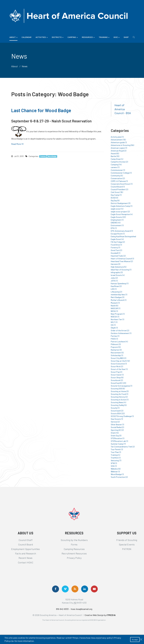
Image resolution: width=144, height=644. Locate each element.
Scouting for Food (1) (119, 394)
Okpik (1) (114, 328)
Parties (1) (115, 336)
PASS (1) (114, 339)
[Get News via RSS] (75, 589)
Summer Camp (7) (118, 444)
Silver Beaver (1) (117, 424)
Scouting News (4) (118, 402)
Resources (88, 37)
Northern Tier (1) (117, 319)
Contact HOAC (26, 562)
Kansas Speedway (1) (120, 283)
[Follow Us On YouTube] (94, 589)
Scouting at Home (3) (120, 391)
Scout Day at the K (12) (120, 361)
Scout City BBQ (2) (118, 358)
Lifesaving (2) (116, 292)
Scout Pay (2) (116, 372)
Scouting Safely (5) (119, 405)
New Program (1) (118, 314)
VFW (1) (114, 463)
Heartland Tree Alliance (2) (122, 261)
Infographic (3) (117, 272)
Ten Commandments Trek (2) (123, 447)
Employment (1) (117, 220)
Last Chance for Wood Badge (41, 110)
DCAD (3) (114, 198)
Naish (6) (114, 306)
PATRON (127, 549)
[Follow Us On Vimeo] (65, 589)
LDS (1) (114, 289)
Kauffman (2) (116, 286)
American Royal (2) (119, 151)
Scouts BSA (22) (118, 413)
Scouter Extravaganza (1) (121, 386)
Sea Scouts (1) (117, 419)
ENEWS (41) (116, 223)
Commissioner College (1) (121, 173)
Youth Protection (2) (119, 477)
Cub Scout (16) (117, 192)
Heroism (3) (115, 264)
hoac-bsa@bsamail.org (82, 609)
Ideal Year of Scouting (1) (121, 270)
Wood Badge (52, 156)
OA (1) (113, 325)
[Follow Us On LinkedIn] (85, 589)
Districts (58, 37)
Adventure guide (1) (119, 142)
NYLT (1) (114, 322)
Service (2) (115, 422)
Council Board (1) (118, 187)
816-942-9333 (62, 609)
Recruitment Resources (74, 553)
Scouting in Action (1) (120, 400)
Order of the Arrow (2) (120, 330)
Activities (42, 37)
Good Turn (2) (116, 250)
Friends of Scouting (127, 540)
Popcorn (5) (116, 347)
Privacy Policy (74, 558)
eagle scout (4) (117, 209)
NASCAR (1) (115, 308)
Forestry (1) (115, 247)
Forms (74, 544)
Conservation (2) (118, 178)
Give (117, 37)
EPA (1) (114, 228)
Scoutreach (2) (117, 411)
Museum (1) (115, 303)
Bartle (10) (115, 156)
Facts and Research (26, 553)
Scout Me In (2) (117, 366)
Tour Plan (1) (116, 452)
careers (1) (115, 167)
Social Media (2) (117, 427)
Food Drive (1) (116, 245)
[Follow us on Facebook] (56, 589)
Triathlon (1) (116, 458)
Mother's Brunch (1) (119, 300)
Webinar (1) (115, 471)
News (25, 66)
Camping (73, 37)
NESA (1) (114, 311)
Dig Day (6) (115, 200)
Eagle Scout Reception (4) (122, 214)
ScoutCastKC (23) (118, 383)
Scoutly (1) (115, 408)
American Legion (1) (119, 148)
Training (104, 37)
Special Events (127, 544)
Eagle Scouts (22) (118, 217)
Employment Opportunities (25, 549)
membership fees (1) (119, 294)
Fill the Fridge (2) (118, 242)
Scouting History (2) (119, 397)
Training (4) (115, 455)
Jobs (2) (114, 278)
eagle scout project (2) (120, 212)
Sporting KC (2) (117, 430)
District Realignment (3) (121, 203)
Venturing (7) (116, 460)
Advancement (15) (118, 140)
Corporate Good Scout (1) (122, 184)
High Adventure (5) (119, 267)
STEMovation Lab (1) (119, 441)
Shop (126, 37)
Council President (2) (119, 189)
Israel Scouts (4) (118, 275)
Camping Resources (74, 549)
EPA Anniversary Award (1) (122, 231)
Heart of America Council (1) (122, 259)
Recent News (25, 558)
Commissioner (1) (118, 170)
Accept (135, 640)
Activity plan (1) (117, 137)
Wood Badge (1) (117, 474)
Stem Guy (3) (116, 436)
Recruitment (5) (117, 353)
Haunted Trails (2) (118, 256)
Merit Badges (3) (117, 297)
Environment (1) (117, 225)
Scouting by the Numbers (74, 540)
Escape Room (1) (118, 234)
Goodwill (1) (115, 253)
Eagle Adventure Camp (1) (121, 206)
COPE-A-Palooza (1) (119, 181)
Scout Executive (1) (119, 364)
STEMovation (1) (117, 438)
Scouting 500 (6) (118, 389)
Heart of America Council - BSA (123, 109)
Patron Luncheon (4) (119, 341)
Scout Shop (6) (117, 377)
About (13, 37)
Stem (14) (115, 433)
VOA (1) (114, 466)
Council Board (26, 544)
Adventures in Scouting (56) (122, 145)
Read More (17, 144)
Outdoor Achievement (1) (121, 333)
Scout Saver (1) (117, 375)
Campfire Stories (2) (119, 162)
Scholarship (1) (117, 355)
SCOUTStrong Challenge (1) (122, 416)
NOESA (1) (115, 317)
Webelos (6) (116, 469)
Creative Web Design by (100, 615)
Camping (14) (116, 164)
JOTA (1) (114, 281)
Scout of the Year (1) (119, 369)
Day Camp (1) (116, 195)
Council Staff (26, 540)
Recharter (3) (116, 350)
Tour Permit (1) (117, 449)
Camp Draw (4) (117, 159)
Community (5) (117, 176)
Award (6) (115, 153)
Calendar (27, 37)
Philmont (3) (116, 344)
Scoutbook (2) (117, 380)
